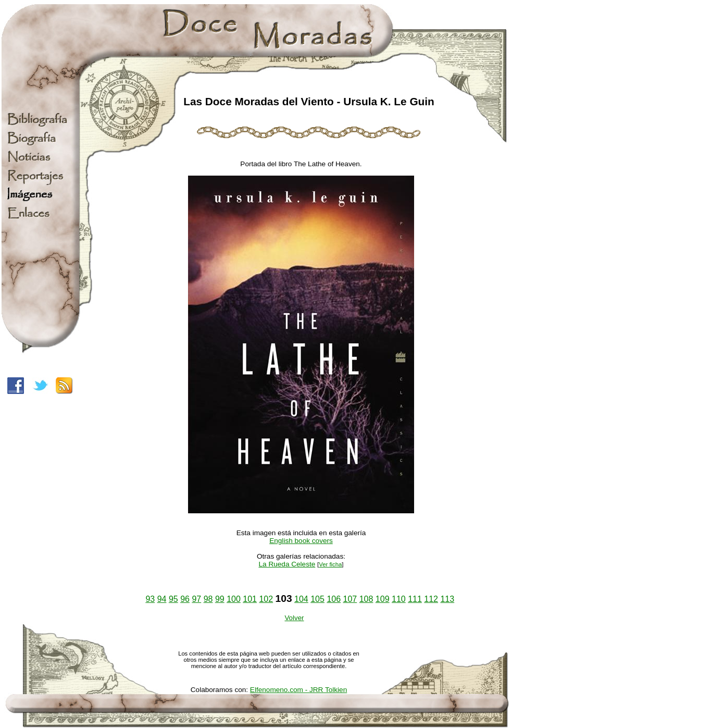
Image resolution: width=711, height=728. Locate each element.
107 (350, 599)
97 (196, 599)
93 (150, 599)
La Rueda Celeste (287, 564)
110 (399, 599)
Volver (294, 618)
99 (220, 599)
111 (415, 599)
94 (162, 599)
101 (250, 599)
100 (234, 599)
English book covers (301, 541)
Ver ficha (330, 564)
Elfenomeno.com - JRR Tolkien (298, 690)
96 (185, 599)
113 (447, 599)
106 (334, 599)
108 (366, 599)
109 (383, 599)
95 (173, 599)
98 (208, 599)
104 (301, 599)
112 (431, 599)
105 (317, 599)
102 (266, 599)
